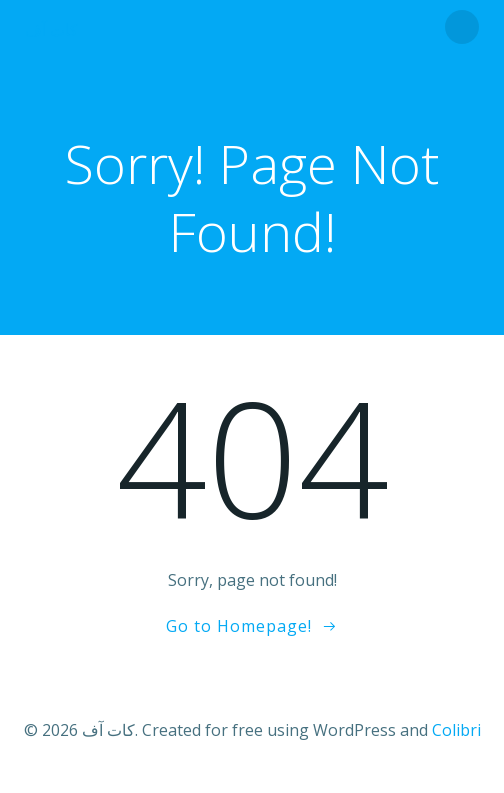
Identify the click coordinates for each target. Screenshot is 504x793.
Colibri (456, 730)
